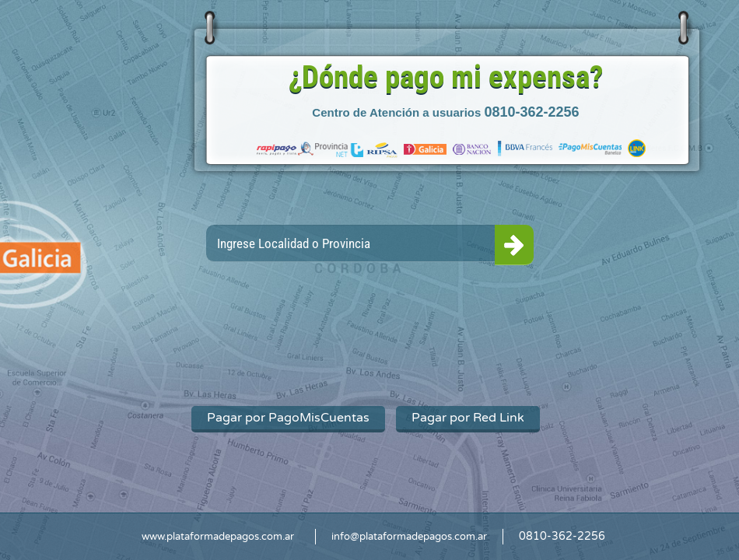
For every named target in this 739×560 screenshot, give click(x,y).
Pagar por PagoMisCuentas (288, 418)
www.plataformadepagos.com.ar (218, 537)
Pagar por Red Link (468, 418)
